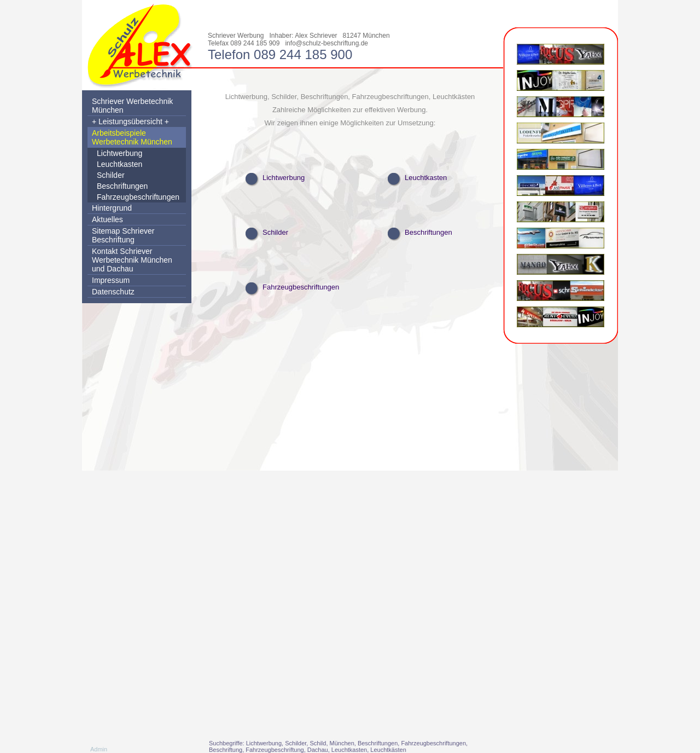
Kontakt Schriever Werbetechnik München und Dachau (132, 260)
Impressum (111, 280)
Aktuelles (107, 219)
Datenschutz (113, 292)
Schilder (111, 175)
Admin (99, 749)
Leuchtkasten (119, 164)
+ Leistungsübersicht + (130, 121)
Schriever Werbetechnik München (132, 106)
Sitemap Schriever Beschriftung (123, 235)
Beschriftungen (122, 186)
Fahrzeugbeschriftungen (138, 197)
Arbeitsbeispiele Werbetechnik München (132, 137)
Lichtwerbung (119, 153)
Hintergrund (112, 208)
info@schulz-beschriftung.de (326, 43)
